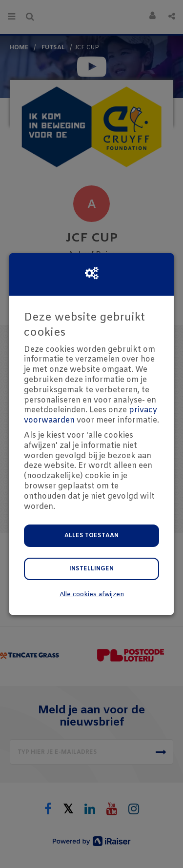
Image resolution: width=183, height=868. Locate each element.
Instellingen (91, 569)
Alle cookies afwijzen (92, 595)
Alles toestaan (91, 536)
